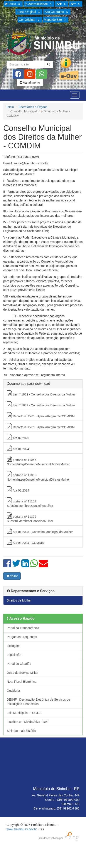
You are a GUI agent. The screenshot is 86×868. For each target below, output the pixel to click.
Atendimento (30, 83)
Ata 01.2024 (18, 448)
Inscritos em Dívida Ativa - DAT (28, 722)
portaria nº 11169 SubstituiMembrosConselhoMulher (30, 502)
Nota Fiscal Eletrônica (22, 682)
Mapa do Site (56, 20)
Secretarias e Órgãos (33, 107)
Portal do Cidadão (19, 664)
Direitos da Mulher (19, 600)
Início (13, 4)
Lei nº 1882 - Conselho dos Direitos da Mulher (41, 393)
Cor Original (30, 20)
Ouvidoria (13, 691)
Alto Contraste (57, 12)
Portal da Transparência (23, 628)
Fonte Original (29, 12)
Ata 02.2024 (18, 489)
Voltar (12, 576)
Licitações (13, 646)
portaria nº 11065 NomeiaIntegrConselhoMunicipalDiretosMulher (38, 461)
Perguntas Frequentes (22, 637)
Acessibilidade (39, 4)
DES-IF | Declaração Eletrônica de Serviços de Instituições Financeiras (38, 702)
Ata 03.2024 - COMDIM (26, 542)
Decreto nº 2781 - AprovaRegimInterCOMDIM (41, 415)
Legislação (14, 655)
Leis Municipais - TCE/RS (24, 713)
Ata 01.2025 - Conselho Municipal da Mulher (40, 531)
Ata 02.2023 (18, 437)
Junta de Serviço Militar (23, 673)
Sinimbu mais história (21, 731)
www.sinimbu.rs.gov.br (22, 829)
